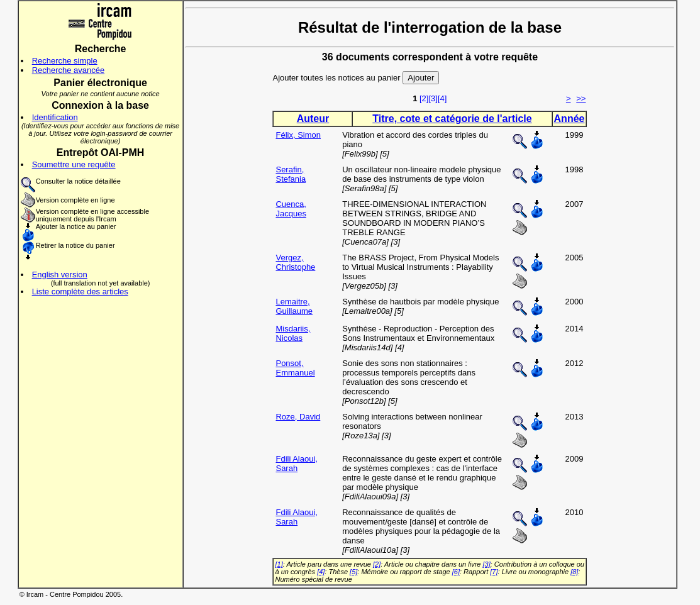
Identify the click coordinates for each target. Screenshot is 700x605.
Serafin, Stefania (291, 174)
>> (581, 98)
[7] (494, 572)
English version (60, 275)
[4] (442, 98)
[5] (353, 572)
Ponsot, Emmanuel (295, 368)
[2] (424, 98)
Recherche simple (65, 61)
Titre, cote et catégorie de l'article (452, 119)
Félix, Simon (298, 135)
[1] (279, 564)
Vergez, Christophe (295, 262)
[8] (574, 572)
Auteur (313, 119)
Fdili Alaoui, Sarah (296, 463)
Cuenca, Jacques (291, 209)
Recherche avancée (69, 70)
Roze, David (298, 417)
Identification (55, 117)
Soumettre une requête (74, 164)
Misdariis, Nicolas (293, 333)
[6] (456, 572)
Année (569, 119)
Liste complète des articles (80, 291)
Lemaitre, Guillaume (294, 306)
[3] (433, 98)
